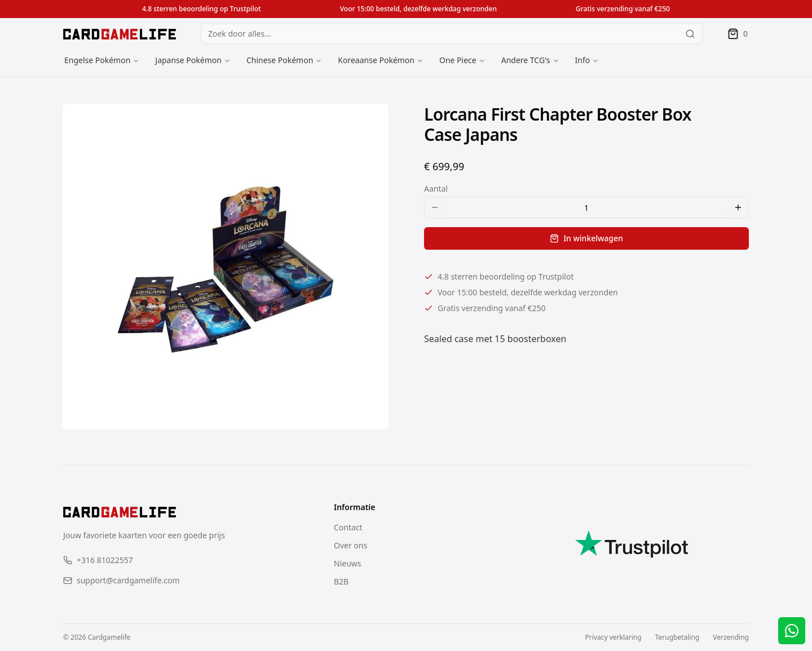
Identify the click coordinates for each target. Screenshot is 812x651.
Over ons (350, 545)
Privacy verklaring (614, 637)
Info (583, 60)
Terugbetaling (678, 637)
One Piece (458, 60)
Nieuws (348, 563)
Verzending (731, 637)
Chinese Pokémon (280, 60)
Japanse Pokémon (188, 60)
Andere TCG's (526, 60)
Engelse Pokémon (97, 60)
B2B (341, 581)
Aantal (436, 189)
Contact (348, 527)
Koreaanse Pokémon (376, 60)
